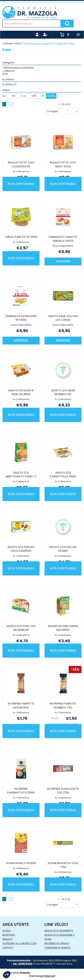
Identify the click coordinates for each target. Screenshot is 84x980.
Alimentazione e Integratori (39, 43)
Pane (5, 74)
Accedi (6, 931)
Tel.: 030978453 (23, 964)
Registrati (9, 935)
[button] (62, 111)
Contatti (8, 948)
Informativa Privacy (57, 943)
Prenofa (25, 973)
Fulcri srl (50, 976)
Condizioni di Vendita (57, 948)
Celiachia (61, 43)
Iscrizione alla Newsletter (19, 943)
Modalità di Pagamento (59, 931)
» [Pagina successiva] (12, 104)
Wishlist (8, 939)
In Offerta (9, 84)
